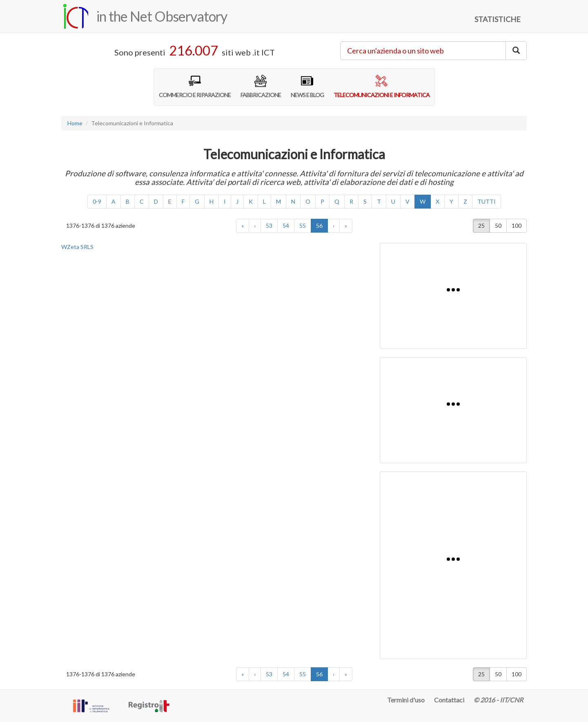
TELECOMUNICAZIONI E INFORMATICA (382, 87)
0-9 (97, 201)
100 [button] (517, 225)
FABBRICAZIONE (261, 87)
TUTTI (487, 201)
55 (303, 225)
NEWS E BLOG (307, 87)
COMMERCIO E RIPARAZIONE (195, 87)
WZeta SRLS (77, 247)
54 (286, 225)
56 (322, 225)
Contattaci (449, 700)
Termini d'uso (406, 700)
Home (75, 123)
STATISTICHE (498, 19)
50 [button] (498, 225)
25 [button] (481, 225)
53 (269, 225)
